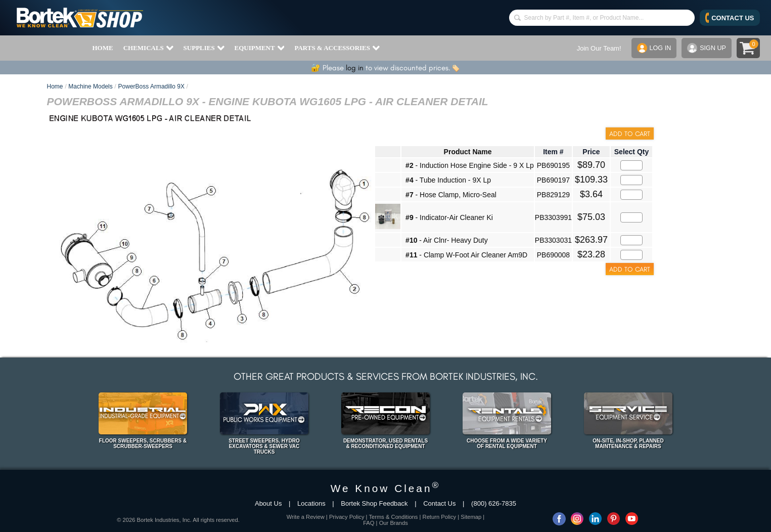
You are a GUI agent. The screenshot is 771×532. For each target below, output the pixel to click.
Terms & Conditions (393, 517)
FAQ (369, 523)
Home (55, 86)
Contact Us (439, 503)
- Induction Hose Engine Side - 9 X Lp (470, 165)
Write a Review (306, 517)
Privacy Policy (347, 517)
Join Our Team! (597, 48)
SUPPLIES (204, 48)
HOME (103, 48)
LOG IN (652, 48)
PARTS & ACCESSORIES (337, 48)
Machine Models (90, 86)
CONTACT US (730, 18)
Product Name (468, 152)
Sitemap (471, 517)
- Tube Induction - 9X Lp (448, 180)
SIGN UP (706, 48)
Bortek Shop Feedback (374, 503)
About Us (268, 503)
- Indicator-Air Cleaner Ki (449, 217)
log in (355, 68)
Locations (311, 503)
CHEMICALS (148, 48)
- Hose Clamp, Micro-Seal (451, 195)
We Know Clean (386, 488)
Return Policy (440, 517)
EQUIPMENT (260, 48)
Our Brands (394, 523)
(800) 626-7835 (494, 503)
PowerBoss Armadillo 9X (151, 86)
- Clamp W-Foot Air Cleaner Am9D (466, 255)
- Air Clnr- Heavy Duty (447, 240)
